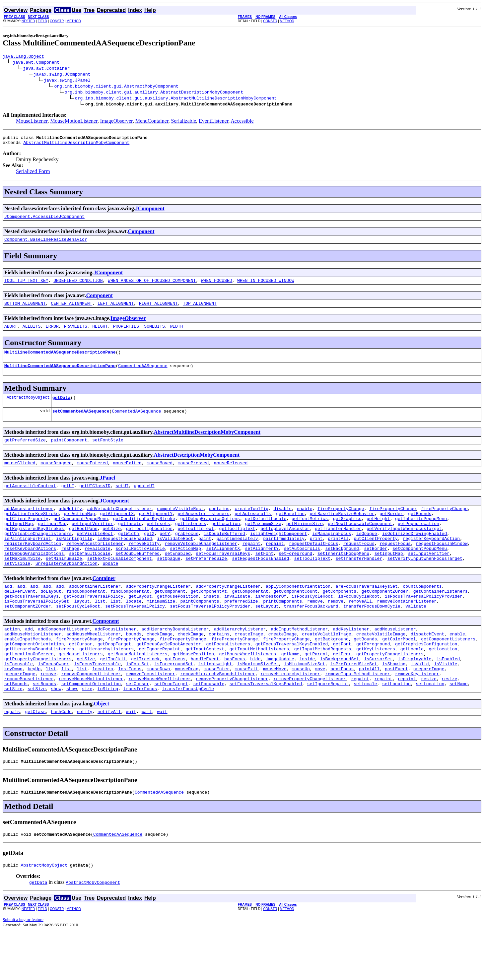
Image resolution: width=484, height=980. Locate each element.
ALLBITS (32, 334)
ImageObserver (116, 122)
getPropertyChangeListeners (390, 691)
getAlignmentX (117, 530)
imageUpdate (280, 697)
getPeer (342, 691)
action (12, 662)
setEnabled (178, 578)
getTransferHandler (338, 548)
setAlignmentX (223, 572)
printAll (338, 560)
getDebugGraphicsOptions (210, 536)
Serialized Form (33, 174)
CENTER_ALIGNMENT (71, 310)
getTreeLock (145, 697)
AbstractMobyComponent (93, 932)
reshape (70, 572)
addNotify (70, 524)
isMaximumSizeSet (258, 703)
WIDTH (176, 334)
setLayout (267, 638)
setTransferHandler (359, 584)
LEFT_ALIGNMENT (116, 310)
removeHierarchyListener (290, 715)
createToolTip (251, 524)
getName (290, 691)
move (320, 709)
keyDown (13, 709)
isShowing (394, 703)
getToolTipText (196, 548)
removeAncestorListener (95, 566)
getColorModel (399, 674)
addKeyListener (351, 662)
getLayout (140, 626)
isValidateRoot (175, 560)
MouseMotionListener (74, 122)
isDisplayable (415, 697)
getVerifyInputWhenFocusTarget (404, 548)
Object (102, 748)
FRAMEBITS (75, 334)
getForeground (373, 680)
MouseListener (32, 122)
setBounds (16, 727)
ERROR (52, 334)
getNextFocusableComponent (360, 542)
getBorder (391, 530)
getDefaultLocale (266, 536)
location (103, 709)
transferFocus (140, 733)
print (316, 560)
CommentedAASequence (143, 375)
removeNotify (144, 566)
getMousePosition (178, 626)
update (110, 590)
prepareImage (429, 709)
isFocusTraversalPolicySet (37, 632)
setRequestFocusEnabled (260, 584)
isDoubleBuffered (224, 554)
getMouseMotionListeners (138, 691)
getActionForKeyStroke (32, 530)
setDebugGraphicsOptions (34, 578)
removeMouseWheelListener (159, 721)
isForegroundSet (174, 703)
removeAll (360, 632)
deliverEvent (20, 620)
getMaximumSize (263, 542)
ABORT (11, 334)
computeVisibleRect (180, 524)
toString (108, 733)
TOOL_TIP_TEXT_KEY (26, 286)
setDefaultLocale (90, 578)
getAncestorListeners (204, 530)
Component (141, 235)
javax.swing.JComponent (62, 75)
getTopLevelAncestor (285, 548)
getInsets (130, 542)
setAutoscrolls (302, 572)
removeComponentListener (91, 715)
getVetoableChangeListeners (38, 554)
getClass (35, 757)
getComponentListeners (448, 674)
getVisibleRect (95, 554)
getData (62, 408)
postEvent (396, 709)
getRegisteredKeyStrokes (34, 548)
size (87, 733)
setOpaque (169, 584)
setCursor (138, 727)
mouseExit (246, 709)
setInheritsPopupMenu (343, 578)
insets (211, 626)
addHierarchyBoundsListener (175, 662)
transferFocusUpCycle (188, 733)
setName (459, 727)
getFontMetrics (310, 536)
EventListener (213, 122)
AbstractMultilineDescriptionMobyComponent (76, 145)
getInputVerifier (92, 542)
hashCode (61, 757)
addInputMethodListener (300, 662)
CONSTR (57, 21)
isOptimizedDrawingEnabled (415, 554)
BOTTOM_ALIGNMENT (25, 310)
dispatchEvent (427, 668)
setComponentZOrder (28, 638)
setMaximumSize (22, 584)
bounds (134, 668)
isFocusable (19, 703)
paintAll (369, 709)
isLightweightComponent (279, 554)
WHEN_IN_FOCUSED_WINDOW (266, 286)
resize (429, 721)
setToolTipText (312, 584)
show (56, 733)
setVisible (17, 590)
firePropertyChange (341, 524)
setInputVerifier (429, 578)
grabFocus (187, 554)
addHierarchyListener (240, 662)
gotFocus (175, 697)
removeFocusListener (151, 715)
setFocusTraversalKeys (223, 578)
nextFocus (342, 709)
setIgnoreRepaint (328, 727)
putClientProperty (376, 560)
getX (149, 554)
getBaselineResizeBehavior (342, 530)
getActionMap (79, 530)
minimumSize (161, 632)
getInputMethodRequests (323, 686)
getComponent (170, 620)
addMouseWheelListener (94, 668)
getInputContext (205, 686)
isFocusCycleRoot (312, 626)
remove (315, 632)
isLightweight (215, 703)
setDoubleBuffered (138, 578)
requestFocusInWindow (442, 566)
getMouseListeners (81, 691)
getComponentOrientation (34, 680)
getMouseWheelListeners (247, 691)
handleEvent (205, 697)
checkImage (160, 668)
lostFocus (130, 709)
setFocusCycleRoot (78, 638)
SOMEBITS (154, 334)
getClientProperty (26, 536)
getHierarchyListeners (106, 686)
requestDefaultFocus (313, 566)
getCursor (81, 680)
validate (416, 638)
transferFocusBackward (311, 638)
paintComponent (69, 453)
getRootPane (83, 548)
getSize (112, 548)
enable (305, 524)
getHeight (378, 536)
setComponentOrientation (91, 727)
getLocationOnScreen (29, 691)
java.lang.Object (23, 57)
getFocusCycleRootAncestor (169, 680)
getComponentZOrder (385, 620)
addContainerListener (95, 614)
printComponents (282, 632)
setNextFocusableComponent (120, 584)
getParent (316, 691)
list (100, 632)
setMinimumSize (64, 584)
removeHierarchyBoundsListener (218, 715)
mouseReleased (231, 477)
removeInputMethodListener (357, 715)
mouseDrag (187, 709)
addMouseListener (395, 662)
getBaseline (290, 530)
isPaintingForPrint (28, 560)
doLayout (51, 620)
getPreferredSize (25, 453)
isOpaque (367, 554)
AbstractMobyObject (28, 408)
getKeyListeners (376, 686)
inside (307, 697)
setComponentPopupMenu (420, 572)
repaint (252, 566)
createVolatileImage (326, 668)
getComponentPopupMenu (81, 536)
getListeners (191, 542)
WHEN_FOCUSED (217, 286)
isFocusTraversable (98, 703)
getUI (68, 500)
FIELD (42, 21)
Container (104, 605)
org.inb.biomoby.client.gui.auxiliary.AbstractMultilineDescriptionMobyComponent (176, 99)
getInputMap (19, 542)
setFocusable (209, 727)
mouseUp (301, 709)
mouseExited (127, 477)
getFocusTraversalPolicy (93, 626)
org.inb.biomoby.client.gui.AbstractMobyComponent (116, 87)
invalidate (237, 626)
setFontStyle (108, 453)
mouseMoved (160, 477)
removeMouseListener (29, 721)
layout (82, 632)
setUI (122, 500)
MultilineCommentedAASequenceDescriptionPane (60, 361)
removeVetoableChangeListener (201, 566)
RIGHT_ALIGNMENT (158, 310)
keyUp (34, 709)
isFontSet (138, 703)
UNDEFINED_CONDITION (78, 286)
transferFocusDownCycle (372, 638)
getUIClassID (95, 500)
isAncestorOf (271, 626)
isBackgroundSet (340, 697)
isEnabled (448, 697)
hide (255, 697)
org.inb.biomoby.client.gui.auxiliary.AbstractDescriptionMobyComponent (154, 93)
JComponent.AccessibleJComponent (44, 220)
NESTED (28, 21)
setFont (265, 578)
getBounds (420, 530)
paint (205, 560)
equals (12, 757)
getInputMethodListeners (259, 686)
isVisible (446, 703)
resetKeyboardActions (30, 572)
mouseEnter (217, 709)
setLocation (396, 727)
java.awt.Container (46, 69)
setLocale (365, 727)
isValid (420, 703)
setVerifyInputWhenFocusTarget (425, 584)
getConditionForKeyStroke (144, 536)
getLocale (412, 686)
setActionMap (185, 572)
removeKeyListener (417, 715)
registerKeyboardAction (431, 560)
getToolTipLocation (149, 548)
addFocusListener (116, 662)
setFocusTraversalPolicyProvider (210, 638)
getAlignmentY (156, 530)
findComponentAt (86, 620)
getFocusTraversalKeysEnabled (292, 680)
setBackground (342, 572)
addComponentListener (64, 662)
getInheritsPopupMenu (421, 536)
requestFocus (359, 566)
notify (84, 757)
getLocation (226, 542)
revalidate (98, 572)
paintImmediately (237, 560)
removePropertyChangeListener (232, 721)
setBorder (376, 572)
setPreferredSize (206, 584)
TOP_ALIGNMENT (200, 310)
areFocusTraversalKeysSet (367, 614)
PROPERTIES (126, 334)
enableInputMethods (28, 674)
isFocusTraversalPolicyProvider (424, 626)
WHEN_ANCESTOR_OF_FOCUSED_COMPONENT (152, 286)
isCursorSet (378, 697)
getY (165, 554)
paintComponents (200, 632)
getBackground (332, 674)
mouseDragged (56, 477)
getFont (342, 680)
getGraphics (347, 536)
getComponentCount (295, 620)
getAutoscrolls (253, 530)
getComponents (340, 620)
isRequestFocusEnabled (125, 560)
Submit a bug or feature (23, 969)
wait (131, 757)
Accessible (242, 122)
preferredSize (241, 632)
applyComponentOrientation (298, 614)
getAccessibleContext (30, 500)
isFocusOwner (53, 703)
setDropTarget (171, 727)
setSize (13, 733)
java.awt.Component (36, 63)
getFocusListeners (228, 680)
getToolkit (113, 697)
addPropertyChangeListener (158, 614)
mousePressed (193, 477)
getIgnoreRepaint (160, 686)
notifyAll (109, 757)
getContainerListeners (441, 620)
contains (219, 524)
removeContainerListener (407, 632)
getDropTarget (114, 680)
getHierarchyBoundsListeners (39, 686)
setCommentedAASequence (81, 423)
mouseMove (275, 709)
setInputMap (389, 578)
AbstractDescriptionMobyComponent (197, 468)
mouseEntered (92, 477)
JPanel (107, 492)
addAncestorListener (29, 524)
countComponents (422, 614)
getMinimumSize (304, 542)
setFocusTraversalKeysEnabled (266, 727)
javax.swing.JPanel (67, 81)
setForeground (295, 578)
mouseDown (158, 709)
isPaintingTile (74, 560)
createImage (249, 668)
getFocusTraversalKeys (32, 626)
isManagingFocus (332, 554)
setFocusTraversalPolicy (135, 638)
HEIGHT (100, 334)
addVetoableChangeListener (120, 524)
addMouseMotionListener (33, 668)
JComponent (150, 211)
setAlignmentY (262, 572)
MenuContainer (152, 122)
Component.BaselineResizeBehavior (46, 244)
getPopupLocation (418, 542)
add (8, 614)
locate (134, 632)
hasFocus (235, 697)
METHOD (74, 21)
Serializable (184, 122)
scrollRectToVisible (140, 572)
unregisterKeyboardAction (67, 590)
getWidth (128, 554)
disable (282, 524)
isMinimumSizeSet (305, 703)
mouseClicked (20, 477)
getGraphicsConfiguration (426, 680)
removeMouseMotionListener (91, 721)
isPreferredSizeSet (354, 703)
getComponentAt (209, 620)
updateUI (144, 500)
